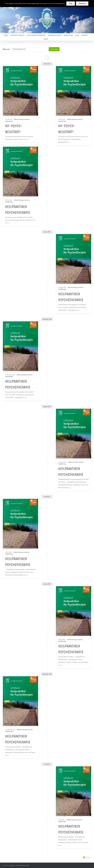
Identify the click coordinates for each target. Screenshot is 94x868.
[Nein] (92, 4)
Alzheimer (27, 119)
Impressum (13, 865)
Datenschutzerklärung (21, 865)
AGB (28, 865)
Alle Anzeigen (54, 49)
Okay (71, 3)
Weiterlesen (82, 3)
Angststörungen (9, 121)
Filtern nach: (6, 49)
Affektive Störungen (19, 119)
